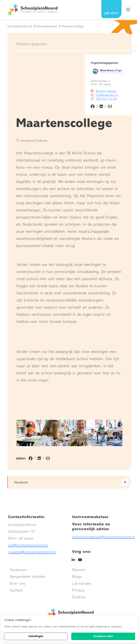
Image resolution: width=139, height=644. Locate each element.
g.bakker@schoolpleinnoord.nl (32, 553)
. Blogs (76, 578)
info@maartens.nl (107, 96)
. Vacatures (17, 571)
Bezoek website (106, 92)
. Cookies (78, 598)
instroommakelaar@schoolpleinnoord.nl (104, 538)
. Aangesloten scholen (26, 578)
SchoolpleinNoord (20, 27)
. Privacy (77, 591)
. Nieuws (77, 571)
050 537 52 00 (106, 100)
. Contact (15, 591)
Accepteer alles (103, 636)
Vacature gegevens (31, 45)
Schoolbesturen (47, 27)
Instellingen (36, 636)
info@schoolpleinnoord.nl (28, 546)
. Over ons (16, 584)
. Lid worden (81, 584)
